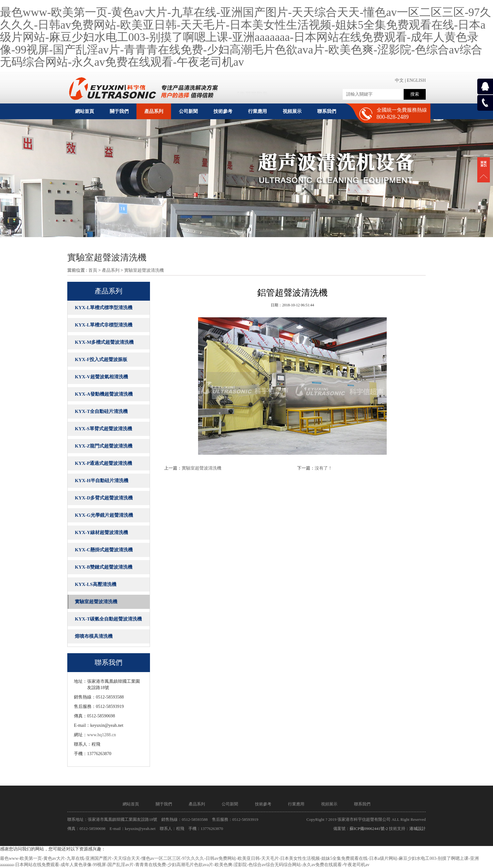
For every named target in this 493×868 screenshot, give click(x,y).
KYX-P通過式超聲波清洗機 (104, 463)
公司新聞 (230, 804)
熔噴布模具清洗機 (94, 636)
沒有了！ (324, 468)
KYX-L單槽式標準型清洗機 (104, 308)
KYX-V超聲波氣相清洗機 (101, 377)
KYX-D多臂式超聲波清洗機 (104, 498)
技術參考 (263, 804)
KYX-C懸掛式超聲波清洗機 (104, 550)
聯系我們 (362, 804)
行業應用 (296, 804)
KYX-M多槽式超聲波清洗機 (104, 342)
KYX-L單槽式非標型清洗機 (104, 325)
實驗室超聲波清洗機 (144, 270)
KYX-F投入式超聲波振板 (101, 359)
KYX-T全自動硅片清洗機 (101, 411)
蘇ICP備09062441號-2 (369, 829)
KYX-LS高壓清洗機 (96, 584)
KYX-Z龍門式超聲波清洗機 (104, 446)
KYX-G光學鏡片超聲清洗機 (104, 515)
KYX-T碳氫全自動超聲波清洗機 (108, 619)
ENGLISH (416, 80)
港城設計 (418, 829)
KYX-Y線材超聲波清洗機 (101, 532)
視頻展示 (329, 804)
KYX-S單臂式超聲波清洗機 (103, 429)
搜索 (415, 94)
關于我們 (164, 804)
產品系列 (111, 270)
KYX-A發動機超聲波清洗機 (104, 394)
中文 (399, 80)
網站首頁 (85, 111)
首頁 (93, 270)
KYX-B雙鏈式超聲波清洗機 (104, 567)
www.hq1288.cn (102, 735)
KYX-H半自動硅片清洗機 (102, 481)
